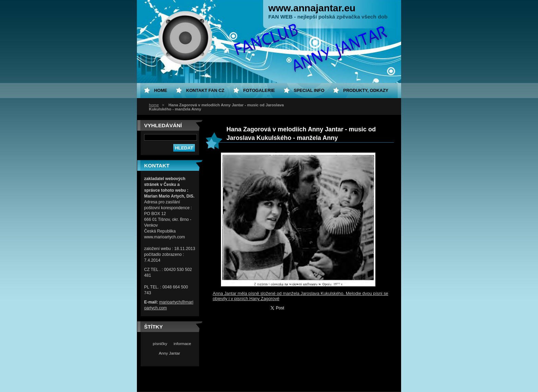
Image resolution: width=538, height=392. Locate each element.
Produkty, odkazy (366, 90)
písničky (160, 343)
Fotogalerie (259, 90)
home (154, 105)
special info (309, 90)
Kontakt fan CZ (205, 90)
